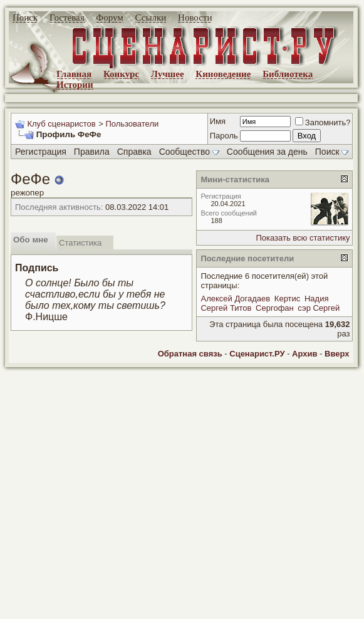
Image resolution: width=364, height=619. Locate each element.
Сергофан (275, 308)
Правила (92, 152)
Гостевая (67, 18)
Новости (195, 18)
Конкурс (121, 74)
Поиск (25, 18)
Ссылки (151, 18)
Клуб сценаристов (61, 124)
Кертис (287, 299)
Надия (317, 299)
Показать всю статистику (303, 238)
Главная (74, 74)
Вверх (337, 354)
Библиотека (288, 74)
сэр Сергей (319, 308)
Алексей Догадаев (235, 299)
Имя (218, 121)
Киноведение (223, 74)
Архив (304, 354)
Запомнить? (323, 122)
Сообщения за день (267, 152)
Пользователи (132, 124)
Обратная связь (190, 354)
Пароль (224, 136)
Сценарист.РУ (257, 354)
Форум (109, 18)
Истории (75, 85)
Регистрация (41, 152)
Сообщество (189, 152)
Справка (134, 152)
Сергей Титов (226, 308)
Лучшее (168, 74)
